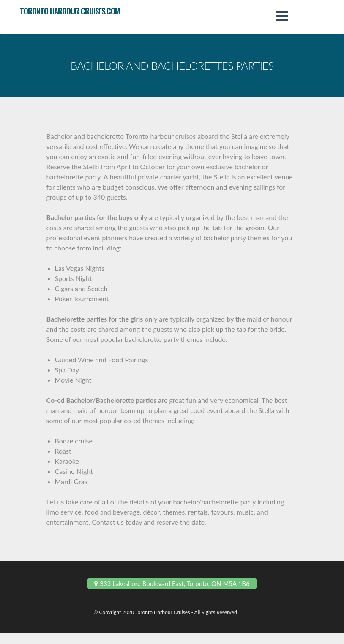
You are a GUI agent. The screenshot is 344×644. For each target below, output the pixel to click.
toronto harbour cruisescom (70, 11)
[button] (282, 16)
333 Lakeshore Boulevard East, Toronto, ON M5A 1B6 (172, 583)
